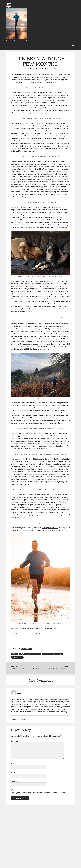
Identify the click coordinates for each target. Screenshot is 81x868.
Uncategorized (27, 649)
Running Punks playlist (50, 528)
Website (14, 781)
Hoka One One (35, 654)
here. (41, 306)
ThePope (38, 68)
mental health (48, 654)
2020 (15, 654)
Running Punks (30, 433)
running (59, 654)
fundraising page (17, 296)
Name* (14, 764)
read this (29, 507)
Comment (15, 741)
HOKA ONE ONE (57, 438)
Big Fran (23, 654)
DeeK (19, 693)
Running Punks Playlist (41, 497)
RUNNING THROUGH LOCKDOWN (25, 669)
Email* (13, 772)
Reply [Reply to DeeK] (23, 720)
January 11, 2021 (50, 68)
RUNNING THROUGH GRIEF (59, 669)
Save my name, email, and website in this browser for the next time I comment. (39, 793)
